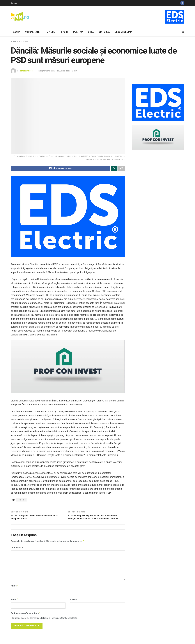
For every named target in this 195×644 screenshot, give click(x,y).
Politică (78, 32)
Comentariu (17, 554)
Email (14, 606)
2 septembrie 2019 (47, 71)
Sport (65, 32)
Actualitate (32, 32)
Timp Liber (50, 32)
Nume (15, 592)
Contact (14, 3)
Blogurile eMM (123, 32)
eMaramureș (26, 71)
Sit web (74, 606)
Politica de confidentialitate (26, 619)
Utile (91, 32)
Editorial (105, 32)
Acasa (17, 32)
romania (22, 501)
